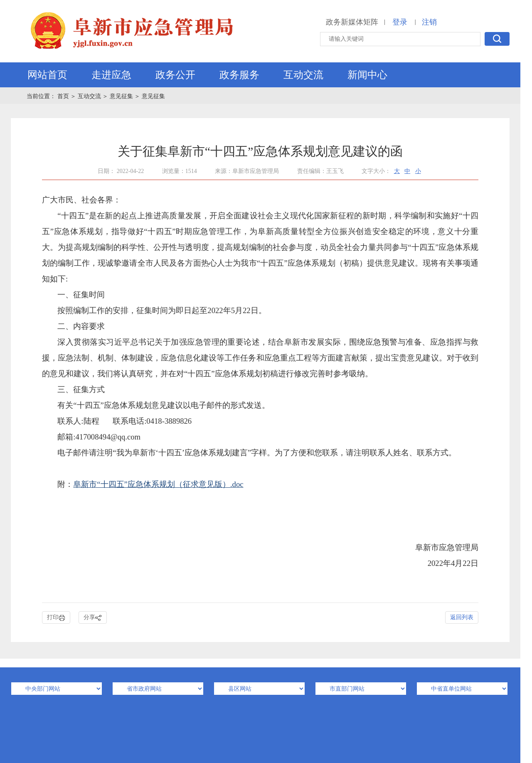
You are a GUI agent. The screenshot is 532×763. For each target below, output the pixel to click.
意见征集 (121, 96)
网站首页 (47, 75)
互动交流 (303, 75)
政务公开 (175, 75)
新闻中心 (367, 75)
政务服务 (239, 75)
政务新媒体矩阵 (352, 22)
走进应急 (111, 75)
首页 (64, 96)
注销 (429, 22)
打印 (56, 618)
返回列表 (462, 617)
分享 (93, 618)
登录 (400, 22)
